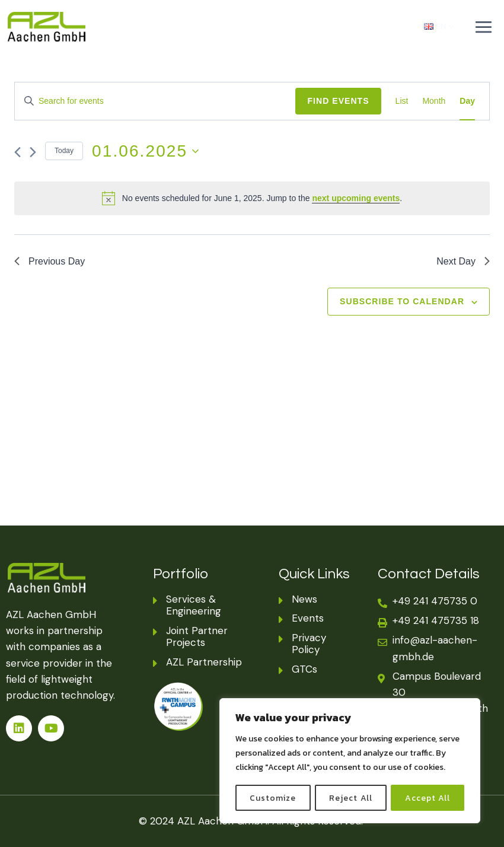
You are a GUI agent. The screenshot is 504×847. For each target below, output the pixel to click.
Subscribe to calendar (402, 301)
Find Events (338, 101)
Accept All (428, 797)
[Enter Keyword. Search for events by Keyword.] (155, 101)
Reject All (351, 797)
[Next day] (33, 152)
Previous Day (50, 261)
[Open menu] (483, 27)
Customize (273, 797)
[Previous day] (17, 152)
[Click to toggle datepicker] (145, 151)
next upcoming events (356, 198)
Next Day (463, 261)
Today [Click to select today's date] (64, 151)
